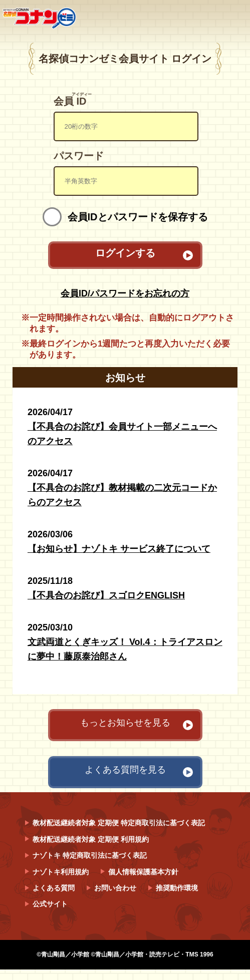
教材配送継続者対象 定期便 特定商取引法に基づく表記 (119, 823)
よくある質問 (54, 888)
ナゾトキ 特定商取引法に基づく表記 (90, 855)
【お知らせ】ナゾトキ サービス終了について (119, 549)
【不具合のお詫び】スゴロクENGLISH (106, 595)
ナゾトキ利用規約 (61, 872)
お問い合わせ (115, 888)
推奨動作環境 (177, 888)
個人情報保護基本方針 (143, 872)
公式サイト (50, 904)
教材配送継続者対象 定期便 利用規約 (91, 839)
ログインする (125, 253)
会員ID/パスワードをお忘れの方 (125, 293)
